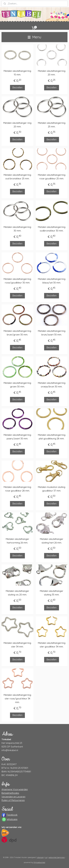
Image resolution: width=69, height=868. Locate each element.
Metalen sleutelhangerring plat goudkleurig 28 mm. (52, 437)
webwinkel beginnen (57, 857)
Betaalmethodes (10, 793)
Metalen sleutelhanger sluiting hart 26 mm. (52, 541)
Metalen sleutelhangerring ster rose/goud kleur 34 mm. (17, 699)
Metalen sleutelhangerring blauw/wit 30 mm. (52, 281)
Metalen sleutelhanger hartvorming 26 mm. (17, 541)
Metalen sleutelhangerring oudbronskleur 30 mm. (52, 229)
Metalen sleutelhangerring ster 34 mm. (17, 645)
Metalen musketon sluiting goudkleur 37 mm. (52, 489)
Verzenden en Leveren (13, 797)
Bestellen (17, 87)
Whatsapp (12, 819)
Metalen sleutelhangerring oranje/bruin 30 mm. (52, 385)
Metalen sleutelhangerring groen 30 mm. (17, 385)
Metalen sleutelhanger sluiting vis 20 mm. (17, 593)
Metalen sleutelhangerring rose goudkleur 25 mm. (52, 177)
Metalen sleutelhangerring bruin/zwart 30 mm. (52, 333)
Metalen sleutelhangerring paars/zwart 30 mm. (17, 437)
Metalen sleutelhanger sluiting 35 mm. (52, 593)
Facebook (12, 815)
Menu (34, 37)
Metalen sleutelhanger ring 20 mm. (17, 125)
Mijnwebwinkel (39, 862)
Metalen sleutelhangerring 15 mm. (17, 73)
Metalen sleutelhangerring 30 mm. (17, 229)
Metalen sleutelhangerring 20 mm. (52, 73)
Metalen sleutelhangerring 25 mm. (52, 125)
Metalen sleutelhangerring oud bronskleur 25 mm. (17, 177)
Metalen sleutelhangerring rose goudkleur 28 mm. (17, 489)
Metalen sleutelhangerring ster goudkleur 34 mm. (52, 645)
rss (46, 857)
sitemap (40, 857)
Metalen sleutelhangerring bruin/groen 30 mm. (17, 333)
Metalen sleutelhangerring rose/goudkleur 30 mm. (17, 281)
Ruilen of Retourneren (13, 800)
